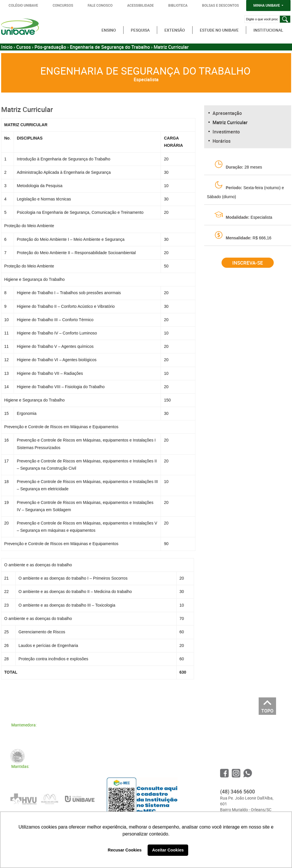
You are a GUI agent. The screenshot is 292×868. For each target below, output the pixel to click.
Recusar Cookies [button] (125, 850)
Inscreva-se (248, 263)
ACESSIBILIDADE (140, 6)
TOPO (267, 709)
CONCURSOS (63, 6)
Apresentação (227, 113)
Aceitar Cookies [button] (168, 850)
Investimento (226, 132)
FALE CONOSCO (100, 6)
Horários (222, 141)
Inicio (7, 47)
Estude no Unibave (219, 30)
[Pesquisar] (285, 19)
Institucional (268, 30)
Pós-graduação (50, 47)
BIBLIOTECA (178, 6)
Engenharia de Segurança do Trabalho (110, 47)
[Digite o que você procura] (262, 19)
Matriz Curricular (230, 122)
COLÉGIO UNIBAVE (23, 6)
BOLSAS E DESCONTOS (221, 6)
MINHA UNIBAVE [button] (267, 6)
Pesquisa (140, 30)
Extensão (175, 30)
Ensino (109, 30)
